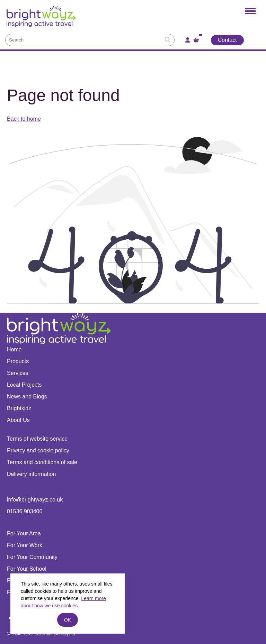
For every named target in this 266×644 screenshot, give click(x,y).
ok (68, 620)
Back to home (24, 119)
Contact (227, 40)
